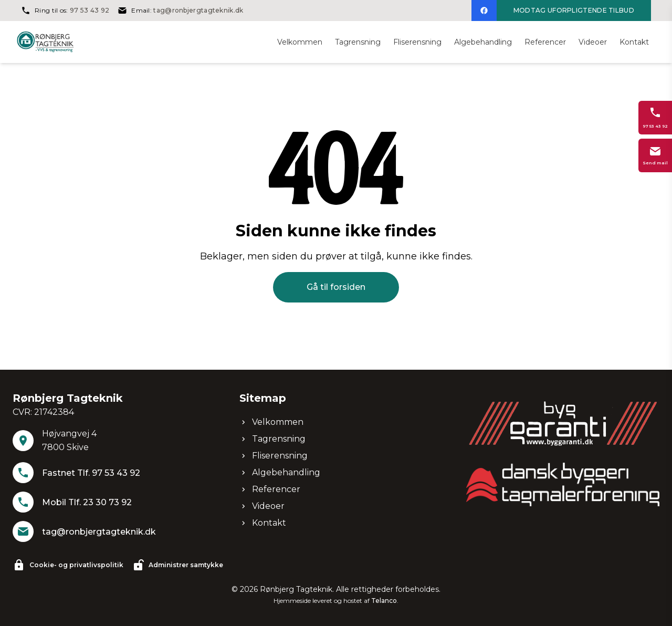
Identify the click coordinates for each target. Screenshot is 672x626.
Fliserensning (274, 456)
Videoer (262, 506)
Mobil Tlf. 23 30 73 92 (87, 502)
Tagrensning (272, 439)
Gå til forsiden (336, 287)
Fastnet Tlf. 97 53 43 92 (91, 473)
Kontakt (263, 523)
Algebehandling (280, 472)
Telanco (384, 601)
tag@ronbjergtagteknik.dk (198, 10)
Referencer (270, 489)
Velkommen (271, 422)
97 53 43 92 (90, 10)
